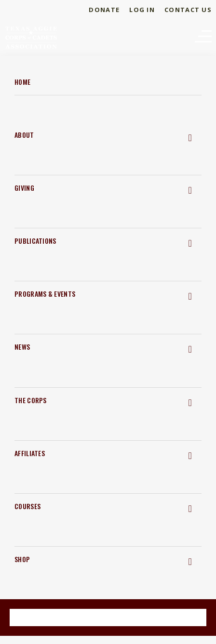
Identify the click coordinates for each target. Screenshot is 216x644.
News (22, 347)
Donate (104, 10)
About (24, 135)
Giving (24, 188)
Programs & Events (45, 294)
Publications (35, 241)
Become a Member (108, 617)
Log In (142, 10)
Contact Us (188, 10)
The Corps (31, 400)
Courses (27, 506)
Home (22, 82)
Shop (22, 559)
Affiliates (30, 453)
